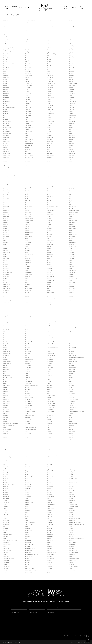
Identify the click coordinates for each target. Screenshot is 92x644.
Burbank (71, 80)
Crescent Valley (29, 127)
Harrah (49, 223)
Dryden (71, 149)
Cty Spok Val (7, 131)
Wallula (71, 536)
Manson (71, 306)
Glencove (6, 205)
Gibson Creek (29, 201)
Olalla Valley (72, 372)
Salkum (71, 445)
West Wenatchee (73, 550)
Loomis (5, 292)
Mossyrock (28, 340)
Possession (72, 403)
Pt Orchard (72, 409)
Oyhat (5, 383)
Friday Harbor (7, 195)
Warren (49, 538)
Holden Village (29, 233)
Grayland (49, 213)
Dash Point (72, 135)
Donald (27, 147)
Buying (21, 7)
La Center (28, 266)
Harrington (72, 223)
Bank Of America (29, 50)
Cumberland (28, 131)
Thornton (6, 507)
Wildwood (6, 560)
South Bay (72, 475)
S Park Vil (28, 443)
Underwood (6, 520)
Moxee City (6, 344)
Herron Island (72, 229)
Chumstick (50, 105)
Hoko (70, 231)
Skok (70, 467)
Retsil (5, 427)
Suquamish (6, 499)
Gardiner (27, 199)
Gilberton (6, 203)
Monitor (49, 336)
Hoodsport (6, 235)
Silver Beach (72, 463)
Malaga (27, 302)
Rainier (49, 419)
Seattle (5, 455)
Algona (49, 30)
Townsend (50, 513)
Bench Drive (28, 58)
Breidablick (28, 72)
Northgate (28, 364)
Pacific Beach (7, 385)
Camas (5, 86)
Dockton (71, 145)
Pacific (71, 383)
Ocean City (28, 368)
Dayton (27, 137)
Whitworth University (9, 558)
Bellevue (49, 56)
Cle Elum (28, 109)
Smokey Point (7, 471)
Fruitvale (49, 195)
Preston (5, 407)
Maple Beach (7, 308)
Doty (70, 147)
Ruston (49, 441)
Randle (71, 419)
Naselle (5, 348)
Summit (6, 495)
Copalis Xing (50, 121)
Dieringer (71, 143)
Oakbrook (50, 366)
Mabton (5, 298)
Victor (5, 532)
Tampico (49, 501)
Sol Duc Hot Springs (31, 475)
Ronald (5, 437)
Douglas (6, 149)
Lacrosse (6, 270)
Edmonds (28, 161)
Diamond (6, 143)
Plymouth (50, 397)
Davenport (6, 137)
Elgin (27, 165)
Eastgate (49, 157)
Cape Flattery (72, 86)
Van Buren (28, 528)
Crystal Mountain (73, 129)
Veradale (71, 530)
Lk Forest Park (7, 288)
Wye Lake (49, 568)
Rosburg (71, 437)
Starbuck (28, 489)
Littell (27, 286)
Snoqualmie (72, 471)
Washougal (28, 540)
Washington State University (11, 540)
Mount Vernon (73, 340)
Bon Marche (6, 68)
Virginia (71, 532)
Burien (5, 82)
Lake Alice (28, 270)
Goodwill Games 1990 (53, 207)
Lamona (5, 278)
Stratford (6, 493)
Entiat (70, 169)
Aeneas (49, 24)
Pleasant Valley (29, 397)
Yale (48, 570)
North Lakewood (73, 362)
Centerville (6, 97)
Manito (5, 306)
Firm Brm (71, 183)
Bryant (27, 78)
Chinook (6, 105)
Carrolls (27, 92)
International (72, 242)
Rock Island (28, 433)
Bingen (71, 60)
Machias (27, 298)
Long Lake (6, 290)
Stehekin (71, 489)
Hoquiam (50, 235)
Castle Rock (28, 94)
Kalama (49, 248)
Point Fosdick (73, 397)
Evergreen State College (10, 175)
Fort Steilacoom (73, 189)
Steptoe (27, 491)
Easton (5, 159)
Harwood (71, 225)
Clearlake (71, 109)
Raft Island (28, 419)
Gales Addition (51, 197)
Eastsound (28, 159)
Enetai (49, 169)
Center (71, 96)
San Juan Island (51, 447)
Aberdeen (6, 20)
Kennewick (50, 254)
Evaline (27, 173)
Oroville (5, 379)
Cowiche (49, 125)
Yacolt (71, 568)
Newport (27, 354)
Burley (27, 82)
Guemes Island (29, 219)
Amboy (5, 36)
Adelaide (49, 22)
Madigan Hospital (8, 300)
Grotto (71, 217)
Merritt (5, 328)
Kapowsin (50, 250)
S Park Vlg (50, 443)
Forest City (28, 187)
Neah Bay (6, 350)
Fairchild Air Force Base (75, 175)
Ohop (5, 372)
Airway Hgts (72, 26)
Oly (48, 374)
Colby (5, 115)
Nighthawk (6, 356)
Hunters (49, 237)
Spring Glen (28, 487)
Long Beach (72, 288)
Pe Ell (27, 391)
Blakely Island (51, 64)
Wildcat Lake (50, 558)
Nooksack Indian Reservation (77, 358)
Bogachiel (50, 66)
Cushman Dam (7, 133)
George (5, 201)
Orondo (71, 377)
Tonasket (28, 511)
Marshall (27, 314)
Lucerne (49, 294)
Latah (5, 280)
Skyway (71, 469)
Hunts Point (72, 237)
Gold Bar (71, 205)
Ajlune (5, 28)
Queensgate (50, 415)
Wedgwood (72, 544)
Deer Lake (6, 139)
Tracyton (71, 513)
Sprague (71, 485)
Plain (70, 395)
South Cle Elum (51, 477)
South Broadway (29, 477)
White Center (72, 554)
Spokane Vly (50, 485)
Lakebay (71, 274)
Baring (49, 50)
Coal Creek (28, 113)
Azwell (49, 46)
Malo (70, 302)
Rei (26, 425)
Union (27, 520)
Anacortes (71, 36)
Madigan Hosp (73, 298)
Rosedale (6, 439)
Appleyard (50, 40)
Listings (30, 601)
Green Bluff (28, 215)
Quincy (49, 417)
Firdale (49, 183)
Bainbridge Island (8, 48)
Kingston (49, 260)
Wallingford (50, 536)
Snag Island (28, 471)
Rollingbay (72, 435)
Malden (49, 302)
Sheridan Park (7, 461)
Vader (27, 526)
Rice (48, 427)
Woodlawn (50, 566)
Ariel (5, 42)
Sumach (49, 493)
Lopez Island (50, 292)
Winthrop (50, 562)
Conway (49, 119)
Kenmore (71, 252)
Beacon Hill (6, 54)
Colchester (28, 115)
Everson (27, 175)
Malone (5, 304)
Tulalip (27, 517)
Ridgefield (50, 429)
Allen (70, 30)
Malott (27, 304)
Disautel (6, 145)
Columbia (28, 117)
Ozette (49, 383)
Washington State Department (77, 538)
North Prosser (7, 364)
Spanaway (71, 481)
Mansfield (50, 306)
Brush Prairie (7, 78)
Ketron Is (49, 256)
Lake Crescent (73, 270)
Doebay (5, 147)
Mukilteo (28, 344)
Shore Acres (50, 461)
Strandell (71, 491)
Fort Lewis (50, 189)
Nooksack (50, 358)
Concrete (6, 119)
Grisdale (49, 217)
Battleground (29, 52)
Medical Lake (50, 324)
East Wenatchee (29, 157)
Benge (49, 58)
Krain (70, 264)
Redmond (28, 423)
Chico (49, 103)
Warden (27, 538)
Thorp (27, 507)
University (50, 522)
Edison (5, 161)
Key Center (72, 258)
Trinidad (27, 515)
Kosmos (49, 264)
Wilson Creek (72, 560)
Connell (27, 119)
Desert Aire (50, 141)
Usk (4, 526)
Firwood (6, 185)
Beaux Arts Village (52, 54)
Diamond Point (29, 143)
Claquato (49, 107)
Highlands (6, 231)
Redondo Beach (73, 423)
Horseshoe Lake (73, 235)
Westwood (28, 552)
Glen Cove (71, 203)
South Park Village (74, 479)
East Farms (72, 153)
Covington (28, 125)
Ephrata (27, 171)
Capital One (6, 88)
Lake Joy (49, 272)
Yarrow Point (72, 570)
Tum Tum (50, 517)
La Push (27, 268)
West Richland (7, 550)
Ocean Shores (72, 368)
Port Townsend (51, 403)
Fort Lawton (28, 189)
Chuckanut (28, 105)
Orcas (70, 376)
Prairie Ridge (29, 405)
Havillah (27, 227)
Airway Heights (51, 26)
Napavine (50, 346)
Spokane (49, 483)
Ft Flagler (71, 195)
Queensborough (29, 415)
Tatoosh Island (29, 503)
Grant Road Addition (74, 211)
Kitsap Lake (28, 262)
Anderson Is (50, 38)
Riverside (28, 431)
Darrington (50, 135)
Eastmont (71, 157)
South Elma (6, 479)
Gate (70, 199)
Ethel (5, 173)
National (27, 348)
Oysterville (28, 383)
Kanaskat (28, 250)
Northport (50, 364)
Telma (5, 505)
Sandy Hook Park (73, 447)
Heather (5, 229)
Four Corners (29, 191)
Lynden (49, 296)
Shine (27, 461)
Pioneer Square (51, 395)
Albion (27, 28)
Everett (71, 173)
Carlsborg (6, 90)
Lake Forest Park (8, 272)
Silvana (49, 463)
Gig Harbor (72, 201)
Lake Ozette (72, 272)
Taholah (5, 501)
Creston (49, 127)
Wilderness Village (74, 558)
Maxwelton (28, 318)
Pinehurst (28, 395)
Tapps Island (72, 501)
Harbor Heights (73, 221)
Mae (48, 300)
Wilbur (27, 558)
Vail (48, 526)
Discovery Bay (29, 145)
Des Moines (28, 141)
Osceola (49, 379)
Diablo (71, 141)
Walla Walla (28, 536)
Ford (48, 185)
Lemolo (27, 282)
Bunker (49, 80)
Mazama (71, 318)
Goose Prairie (72, 207)
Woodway (6, 568)
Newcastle (50, 352)
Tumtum (71, 517)
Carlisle (71, 88)
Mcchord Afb (72, 320)
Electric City (50, 163)
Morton (71, 338)
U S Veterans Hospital (74, 518)
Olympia (71, 374)
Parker (71, 387)
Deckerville (50, 137)
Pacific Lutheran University (32, 385)
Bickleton (50, 60)
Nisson (27, 358)
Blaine (71, 62)
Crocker (71, 127)
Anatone (27, 38)
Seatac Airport (73, 453)
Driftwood (28, 149)
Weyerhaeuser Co (73, 552)
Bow (48, 70)
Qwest (71, 417)
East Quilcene (51, 155)
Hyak (26, 238)
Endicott (27, 169)
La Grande (6, 268)
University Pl (7, 524)
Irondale (27, 244)
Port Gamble (28, 401)
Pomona (49, 399)
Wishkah (6, 564)
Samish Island (7, 447)
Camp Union (50, 86)
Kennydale (72, 254)
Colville (49, 117)
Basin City (72, 50)
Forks (70, 187)
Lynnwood (72, 296)
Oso (70, 379)
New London (7, 352)
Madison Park (29, 300)
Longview (71, 290)
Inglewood (6, 242)
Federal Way (6, 181)
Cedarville (28, 96)
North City (28, 362)
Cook (70, 119)
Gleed (49, 203)
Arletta (27, 42)
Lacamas (49, 268)
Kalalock (27, 248)
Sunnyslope (28, 497)
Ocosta (27, 370)
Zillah (49, 572)
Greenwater (6, 217)
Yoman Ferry (28, 572)
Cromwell (6, 129)
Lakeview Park (51, 276)
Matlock (49, 316)
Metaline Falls (73, 328)
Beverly (27, 60)
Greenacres (50, 215)
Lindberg (6, 286)
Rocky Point (50, 435)
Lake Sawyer (7, 274)
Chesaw (5, 103)
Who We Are (61, 601)
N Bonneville (50, 344)
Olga (26, 374)
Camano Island (51, 84)
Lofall (49, 288)
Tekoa (70, 503)
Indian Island (50, 241)
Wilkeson (28, 560)
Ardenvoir (71, 40)
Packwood (50, 385)
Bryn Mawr (50, 78)
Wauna (49, 542)
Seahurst (28, 453)
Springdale (50, 487)
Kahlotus (6, 248)
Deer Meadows (29, 139)
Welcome (28, 546)
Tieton (27, 509)
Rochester (6, 433)
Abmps (49, 20)
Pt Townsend (7, 411)
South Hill (28, 479)
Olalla (49, 372)
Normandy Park (29, 360)
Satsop (27, 449)
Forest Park (50, 187)
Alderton (6, 30)
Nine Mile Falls (51, 356)
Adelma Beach (73, 22)
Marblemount (29, 310)
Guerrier (49, 219)
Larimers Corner (73, 278)
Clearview (6, 111)
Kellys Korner (7, 252)
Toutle (27, 513)
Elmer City (72, 167)
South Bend (6, 477)
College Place (72, 115)
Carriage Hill (7, 92)
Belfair (27, 56)
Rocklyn (71, 433)
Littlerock (71, 286)
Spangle (5, 483)
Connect (67, 601)
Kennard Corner (29, 254)
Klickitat (6, 264)
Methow (27, 330)
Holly (48, 233)
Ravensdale (28, 421)
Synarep (49, 499)
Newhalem (72, 352)
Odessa (49, 370)
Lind (70, 284)
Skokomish (6, 469)
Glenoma (28, 205)
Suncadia (49, 495)
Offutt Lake (72, 370)
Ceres (5, 100)
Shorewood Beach (30, 463)
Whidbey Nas (50, 554)
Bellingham (72, 56)
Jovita (5, 246)
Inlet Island (28, 242)
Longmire (50, 290)
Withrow (49, 564)
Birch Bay (6, 62)
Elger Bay (6, 165)
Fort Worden (7, 191)
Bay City (71, 52)
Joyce (27, 246)
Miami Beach (50, 330)
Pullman (6, 413)
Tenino (27, 505)
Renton (49, 425)
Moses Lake (6, 340)
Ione (4, 244)
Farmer (49, 179)
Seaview (71, 455)
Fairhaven (28, 177)
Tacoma (71, 499)
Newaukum (28, 352)
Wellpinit (49, 546)
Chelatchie (28, 101)
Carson (49, 92)
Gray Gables (28, 213)
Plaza (5, 397)
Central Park (28, 97)
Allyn (5, 32)
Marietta (71, 310)
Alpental (71, 32)
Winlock (27, 562)
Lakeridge (6, 276)
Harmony (6, 223)
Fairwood (6, 179)
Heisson (27, 229)
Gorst (5, 209)
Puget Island (50, 411)
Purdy (27, 413)
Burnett (71, 82)
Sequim (71, 457)
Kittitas (49, 262)
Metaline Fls (7, 330)
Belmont (6, 58)
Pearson (71, 391)
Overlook (71, 381)
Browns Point (29, 76)
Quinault (27, 417)
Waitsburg (72, 534)
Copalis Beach (7, 121)
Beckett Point (7, 56)
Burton (5, 84)
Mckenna (28, 322)
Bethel (5, 60)
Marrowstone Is (73, 312)
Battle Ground (7, 52)
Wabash (27, 534)
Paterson (6, 391)
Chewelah (28, 103)
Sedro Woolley (7, 457)
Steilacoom (6, 491)
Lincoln (49, 284)
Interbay (49, 242)
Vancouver (50, 528)
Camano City (28, 84)
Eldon (27, 163)
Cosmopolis (72, 121)
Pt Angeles (28, 409)
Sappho (5, 449)
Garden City (6, 199)
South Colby (72, 477)
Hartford (27, 225)
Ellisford (27, 167)
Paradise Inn (50, 387)
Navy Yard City (73, 348)
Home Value (53, 601)
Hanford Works (29, 221)
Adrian (27, 24)
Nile (26, 356)
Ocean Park (50, 368)
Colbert (71, 113)
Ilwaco (49, 238)
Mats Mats (72, 316)
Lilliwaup (28, 284)
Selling (27, 7)
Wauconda (28, 542)
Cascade (71, 92)
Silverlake (71, 465)
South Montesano (52, 479)
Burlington (50, 82)
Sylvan (27, 499)
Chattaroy (28, 100)
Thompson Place (73, 505)
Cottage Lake (7, 123)
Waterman (72, 540)
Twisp (27, 518)
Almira (27, 32)
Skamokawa (50, 467)
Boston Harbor (73, 68)
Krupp (5, 266)
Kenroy (5, 256)
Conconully (72, 117)
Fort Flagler (6, 189)
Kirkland (6, 262)
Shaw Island (50, 459)
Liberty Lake (72, 282)
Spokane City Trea (73, 483)
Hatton (5, 227)
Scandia (5, 451)
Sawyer (49, 449)
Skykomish (50, 469)
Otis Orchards (29, 381)
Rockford (49, 433)
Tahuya (27, 501)
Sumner (27, 495)
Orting (27, 379)
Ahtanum (28, 26)
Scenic (27, 451)
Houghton (6, 237)
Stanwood (72, 487)
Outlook (49, 381)
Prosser (27, 407)
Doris (48, 147)
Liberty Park (6, 284)
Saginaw (6, 445)
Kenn (5, 254)
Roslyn (27, 439)
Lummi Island (73, 294)
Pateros (71, 389)
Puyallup (71, 413)
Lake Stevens (29, 274)
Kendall (49, 252)
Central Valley (51, 97)
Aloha (49, 32)
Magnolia (71, 300)
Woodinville (6, 566)
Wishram (28, 564)
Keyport (5, 260)
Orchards (28, 377)
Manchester (72, 304)
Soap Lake (6, 475)
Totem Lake (72, 511)
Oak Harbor (28, 366)
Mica (70, 330)
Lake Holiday (29, 272)
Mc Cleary (28, 320)
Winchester (6, 562)
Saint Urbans (50, 445)
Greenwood (28, 217)
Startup (49, 489)
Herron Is (49, 229)
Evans (49, 173)
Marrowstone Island (9, 314)
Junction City (72, 246)
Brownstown (50, 76)
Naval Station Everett (53, 348)
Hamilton (6, 221)
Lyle (4, 296)
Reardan (71, 421)
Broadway (6, 76)
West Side (50, 550)
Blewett (71, 64)
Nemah (49, 350)
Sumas (71, 493)
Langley (49, 278)
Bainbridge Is (72, 46)
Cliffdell (49, 111)
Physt (48, 393)
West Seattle (28, 550)
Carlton (49, 90)
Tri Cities (6, 515)
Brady (5, 72)
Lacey (70, 268)
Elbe (5, 163)
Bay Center (50, 52)
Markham (28, 312)
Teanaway (49, 503)
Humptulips (28, 237)
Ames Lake (50, 36)
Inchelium (72, 238)
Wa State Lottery (8, 534)
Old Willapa (6, 374)
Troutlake (71, 515)
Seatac (49, 453)
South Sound (29, 481)
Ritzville (6, 431)
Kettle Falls (6, 258)
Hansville (49, 221)
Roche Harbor (72, 431)
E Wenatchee (7, 153)
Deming (71, 139)
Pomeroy (27, 399)
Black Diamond (51, 62)
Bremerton (72, 72)
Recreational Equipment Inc (11, 423)
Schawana (50, 451)
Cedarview (6, 96)
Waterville (6, 542)
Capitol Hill (28, 88)
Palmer (5, 387)
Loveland (71, 292)
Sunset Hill (72, 497)
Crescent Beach (7, 127)
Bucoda (5, 80)
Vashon (5, 530)
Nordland (6, 360)
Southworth (50, 481)
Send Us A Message (46, 620)
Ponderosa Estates (74, 399)
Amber (71, 34)
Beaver (71, 54)
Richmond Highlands (31, 429)
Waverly (49, 544)
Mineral (27, 334)
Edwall (49, 161)
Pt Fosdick (50, 409)
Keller (70, 250)
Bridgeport (28, 74)
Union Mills (72, 520)
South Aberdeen (51, 475)
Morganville (50, 338)
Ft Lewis (6, 197)
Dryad (49, 149)
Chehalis (49, 100)
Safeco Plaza (72, 443)
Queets (71, 415)
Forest (5, 187)
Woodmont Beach (73, 566)
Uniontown (6, 522)
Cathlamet (50, 94)
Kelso (27, 252)
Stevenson (50, 491)
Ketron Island (72, 256)
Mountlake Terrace (52, 342)
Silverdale (50, 465)
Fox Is (70, 191)
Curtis (71, 131)
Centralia (71, 97)
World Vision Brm (30, 568)
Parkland (6, 389)
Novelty (71, 364)
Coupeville (6, 125)
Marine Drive (7, 312)
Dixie (48, 145)
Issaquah (71, 244)
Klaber (71, 262)
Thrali (49, 507)
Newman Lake (7, 354)
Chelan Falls (7, 101)
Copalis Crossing (30, 121)
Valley (70, 526)
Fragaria (27, 193)
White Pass (6, 556)
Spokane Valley (29, 485)
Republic (71, 425)
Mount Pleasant (51, 340)
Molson (27, 336)
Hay (48, 227)
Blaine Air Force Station (9, 64)
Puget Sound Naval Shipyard (76, 411)
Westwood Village (52, 552)
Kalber (71, 248)
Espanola (71, 171)
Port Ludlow (72, 401)
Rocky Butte (28, 435)
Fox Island (6, 193)
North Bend (50, 360)
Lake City (49, 270)
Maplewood (6, 310)
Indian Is (27, 241)
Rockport (6, 435)
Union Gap (50, 520)
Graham (27, 209)
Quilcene (6, 417)
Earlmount (28, 153)
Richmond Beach (8, 429)
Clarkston (71, 107)
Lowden (5, 294)
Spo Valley (28, 483)
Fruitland (28, 195)
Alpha (5, 34)
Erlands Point (51, 171)
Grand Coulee (51, 209)
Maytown (49, 318)
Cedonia (49, 96)
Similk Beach (7, 467)
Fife (70, 181)
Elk (48, 165)
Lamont (27, 278)
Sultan (27, 493)
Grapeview (6, 213)
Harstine (6, 225)
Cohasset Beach (51, 113)
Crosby (27, 129)
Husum (5, 238)
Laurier (27, 280)
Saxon (70, 449)
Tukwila (5, 517)
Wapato (5, 538)
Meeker (5, 326)
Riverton (49, 431)
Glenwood (50, 205)
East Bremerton (51, 153)
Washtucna (50, 540)
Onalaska (49, 376)
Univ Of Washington (30, 522)
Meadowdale (29, 324)
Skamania (28, 467)
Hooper (27, 235)
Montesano (28, 338)
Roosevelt (28, 437)
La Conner (50, 266)
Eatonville (50, 159)
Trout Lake (50, 515)
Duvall (49, 151)
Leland (5, 282)
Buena (27, 80)
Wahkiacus (50, 534)
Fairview (71, 177)
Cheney (49, 101)
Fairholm (49, 177)
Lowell (27, 294)
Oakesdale (72, 366)
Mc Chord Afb (7, 320)
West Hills (50, 548)
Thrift (5, 509)
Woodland (28, 566)
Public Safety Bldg (30, 411)
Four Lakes (50, 191)
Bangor (71, 48)
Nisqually (6, 358)
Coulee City (50, 123)
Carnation (71, 90)
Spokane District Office (9, 485)
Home (70, 233)
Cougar (27, 123)
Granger (27, 211)
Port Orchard (7, 403)
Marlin (49, 312)
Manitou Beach (29, 306)
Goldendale (6, 207)
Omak (27, 376)
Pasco (49, 389)
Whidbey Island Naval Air (32, 554)
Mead (5, 324)
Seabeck (6, 453)
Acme (70, 20)
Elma (48, 167)
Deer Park (50, 139)
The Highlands (51, 505)
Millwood (71, 332)
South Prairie (7, 481)
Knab (27, 264)
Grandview (6, 211)
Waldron (6, 536)
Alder (48, 28)
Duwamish (72, 151)
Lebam (71, 280)
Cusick (27, 133)
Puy (48, 413)
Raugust (6, 421)
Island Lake (50, 244)
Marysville (6, 316)
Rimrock (71, 429)
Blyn (4, 66)
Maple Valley (72, 308)
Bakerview (28, 48)
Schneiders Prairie (74, 451)
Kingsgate (28, 260)
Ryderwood (72, 441)
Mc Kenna (50, 320)
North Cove (50, 362)
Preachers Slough (52, 405)
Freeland (71, 193)
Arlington (50, 42)
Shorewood (6, 463)
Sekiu (27, 457)
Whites (71, 556)
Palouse (27, 387)
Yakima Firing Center (31, 570)
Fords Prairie (72, 185)
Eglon (70, 161)
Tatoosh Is (6, 503)
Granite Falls (50, 211)
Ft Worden (28, 197)
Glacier (27, 203)
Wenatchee (72, 546)
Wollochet (72, 564)
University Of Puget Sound (76, 522)
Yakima (5, 570)
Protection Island (73, 407)
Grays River (6, 215)
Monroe (71, 336)
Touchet (5, 513)
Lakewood (72, 276)
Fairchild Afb (50, 175)
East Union (6, 157)
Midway (5, 332)
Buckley (71, 78)
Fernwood (50, 181)
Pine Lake (6, 395)
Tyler (48, 518)
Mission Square (51, 334)
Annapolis (6, 40)
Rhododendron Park (30, 427)
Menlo (49, 326)
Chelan (71, 100)
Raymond (50, 421)
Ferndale (27, 181)
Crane (70, 125)
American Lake (29, 36)
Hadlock (71, 219)
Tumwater (6, 518)
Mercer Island (72, 326)
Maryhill (49, 314)
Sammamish (29, 447)
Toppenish (50, 511)
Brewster (6, 74)
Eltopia (5, 169)
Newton (71, 354)
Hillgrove (28, 231)
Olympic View (7, 376)
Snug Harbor (72, 473)
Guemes (5, 219)
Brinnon (71, 74)
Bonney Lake (28, 68)
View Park (28, 532)
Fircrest (27, 183)
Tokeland (71, 509)
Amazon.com (50, 34)
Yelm (5, 572)
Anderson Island (73, 38)
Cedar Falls (72, 94)
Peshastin (28, 393)
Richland (71, 427)
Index (5, 241)
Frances (49, 193)
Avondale (28, 46)
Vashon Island (29, 530)
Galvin (71, 197)
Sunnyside (6, 497)
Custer (49, 133)
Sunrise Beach (51, 497)
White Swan (50, 556)
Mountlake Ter (29, 342)
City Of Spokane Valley (9, 107)
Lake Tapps (50, 274)
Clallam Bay (28, 107)
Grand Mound (72, 209)
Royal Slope (6, 441)
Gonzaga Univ (29, 207)
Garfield (49, 199)
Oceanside (6, 370)
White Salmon (29, 556)
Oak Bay (5, 366)
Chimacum (72, 103)
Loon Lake (28, 292)
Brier (48, 74)
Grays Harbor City (73, 213)
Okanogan (28, 372)
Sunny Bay (72, 495)
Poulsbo (6, 405)
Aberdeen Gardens (30, 20)
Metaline (49, 328)
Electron (71, 163)
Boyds (71, 70)
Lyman (27, 296)
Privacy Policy (74, 642)
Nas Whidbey (72, 346)
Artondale (71, 42)
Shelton (71, 459)
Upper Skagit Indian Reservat (77, 524)
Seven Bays (6, 459)
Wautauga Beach (30, 544)
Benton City (72, 58)
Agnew (5, 26)
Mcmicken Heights (52, 322)
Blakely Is (28, 64)
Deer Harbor (72, 137)
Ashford (5, 44)
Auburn (49, 44)
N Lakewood (72, 344)
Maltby (49, 304)
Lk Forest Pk (28, 288)
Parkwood (28, 389)
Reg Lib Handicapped (9, 425)
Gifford (49, 201)
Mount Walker (7, 342)
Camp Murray (29, 86)
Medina (71, 324)
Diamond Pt (50, 143)
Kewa (48, 258)
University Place (29, 524)
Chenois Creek (73, 101)
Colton (5, 117)
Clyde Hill (6, 113)
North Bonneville (8, 362)
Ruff (26, 441)
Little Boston (50, 286)
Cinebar (71, 105)
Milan (27, 332)
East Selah (72, 155)
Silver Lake (28, 465)
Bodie (27, 66)
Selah (48, 457)
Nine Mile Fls (72, 356)
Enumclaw (6, 171)
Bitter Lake (28, 62)
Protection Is (50, 407)
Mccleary (6, 322)
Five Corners (28, 185)
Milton (5, 334)
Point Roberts (7, 399)
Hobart (49, 231)
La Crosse (71, 266)
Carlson (27, 90)
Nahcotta (28, 346)
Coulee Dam (72, 123)
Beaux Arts (28, 54)
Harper (27, 223)
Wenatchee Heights (30, 548)
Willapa (49, 560)
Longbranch (28, 290)
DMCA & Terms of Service (84, 642)
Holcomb (6, 233)
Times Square (51, 509)
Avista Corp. (6, 46)
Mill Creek (50, 332)
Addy (27, 22)
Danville (27, 135)
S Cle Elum (6, 443)
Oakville (5, 368)
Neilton (27, 350)
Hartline (49, 225)
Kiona (70, 260)
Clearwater (28, 111)
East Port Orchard (30, 155)
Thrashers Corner (73, 507)
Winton (71, 562)
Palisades (71, 385)
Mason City (28, 316)
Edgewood (72, 159)
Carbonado (50, 88)
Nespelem (72, 350)
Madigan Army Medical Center (55, 298)
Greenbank (72, 215)
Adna (5, 24)
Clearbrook (50, 109)
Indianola (71, 241)
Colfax (49, 115)
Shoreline (71, 461)
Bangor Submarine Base (10, 50)
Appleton (28, 40)
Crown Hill (50, 129)
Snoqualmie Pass (30, 473)
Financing (74, 7)
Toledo (5, 511)
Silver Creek (6, 465)
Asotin (27, 44)
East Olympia (7, 155)
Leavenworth (50, 280)
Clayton (5, 109)
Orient (49, 377)
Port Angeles (7, 401)
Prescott (71, 405)
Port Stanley (28, 403)
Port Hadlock (50, 401)
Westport (6, 552)
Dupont (27, 151)
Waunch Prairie (7, 544)
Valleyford (6, 528)
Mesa (27, 328)
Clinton (71, 111)
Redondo (49, 423)
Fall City (27, 179)
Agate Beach (72, 24)
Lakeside (28, 276)
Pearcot (49, 391)
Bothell (5, 70)
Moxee (71, 342)
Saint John (28, 445)
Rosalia (49, 437)
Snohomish (50, 471)
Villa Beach (50, 532)
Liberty (49, 282)
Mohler (5, 336)
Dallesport (6, 135)
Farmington (72, 179)
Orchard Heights (8, 377)
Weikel (5, 546)
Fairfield (6, 177)
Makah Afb (6, 302)
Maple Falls (28, 308)
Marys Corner (72, 314)
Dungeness (6, 151)
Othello (5, 381)
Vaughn (49, 530)
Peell (5, 393)
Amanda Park (29, 34)
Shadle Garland (29, 459)
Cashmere (6, 94)
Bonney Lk (50, 68)
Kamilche (6, 250)
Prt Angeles (6, 409)
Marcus (49, 310)
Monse (5, 338)
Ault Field (71, 44)
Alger (27, 30)
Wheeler (5, 554)
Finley (5, 183)
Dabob (71, 133)
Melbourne (28, 326)
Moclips (71, 334)
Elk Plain (71, 165)
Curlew (49, 131)
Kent (26, 256)
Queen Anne (6, 415)
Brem (48, 72)
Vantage (71, 528)
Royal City (71, 439)
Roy (48, 439)
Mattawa (6, 318)
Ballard (49, 48)
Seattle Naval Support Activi (54, 455)
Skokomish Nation (30, 469)
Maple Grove (50, 308)
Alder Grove (72, 28)
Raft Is (5, 419)
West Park (71, 548)
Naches (5, 346)
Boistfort (71, 66)
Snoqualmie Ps (51, 473)
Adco (5, 22)
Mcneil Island (72, 322)
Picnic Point (72, 393)
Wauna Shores (73, 542)
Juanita (49, 246)
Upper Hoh (50, 524)
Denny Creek (7, 141)
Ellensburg (6, 167)
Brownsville (72, 76)
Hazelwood (72, 227)
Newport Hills (51, 354)
